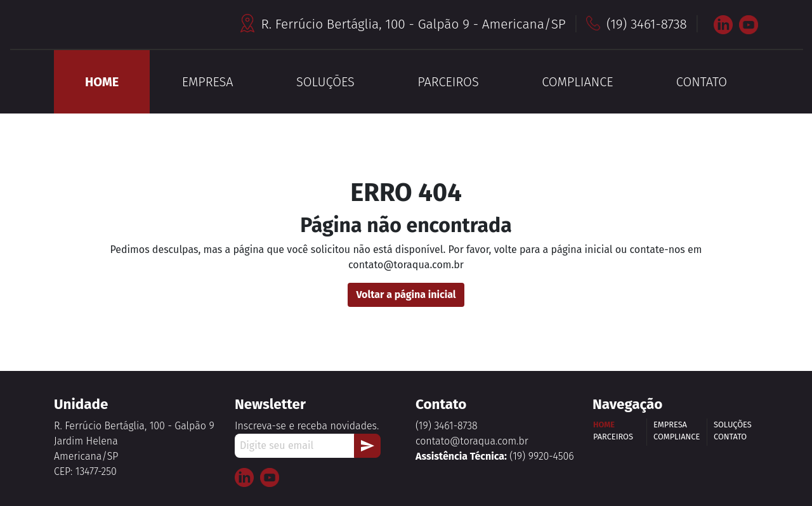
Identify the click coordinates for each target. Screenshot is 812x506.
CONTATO (702, 82)
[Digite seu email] (295, 446)
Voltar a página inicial (406, 295)
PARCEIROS (448, 82)
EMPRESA (208, 82)
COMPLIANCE (577, 82)
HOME (102, 82)
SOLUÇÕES (325, 82)
